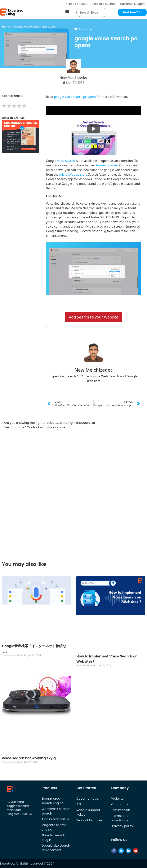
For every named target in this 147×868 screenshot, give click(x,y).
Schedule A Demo (104, 4)
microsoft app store (73, 174)
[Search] (103, 12)
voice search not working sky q (29, 758)
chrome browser (106, 165)
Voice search (86, 29)
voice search (65, 161)
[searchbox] (89, 12)
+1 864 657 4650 (76, 4)
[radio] (4, 107)
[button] (67, 12)
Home (6, 26)
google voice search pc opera (75, 97)
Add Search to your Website (94, 317)
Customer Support (132, 4)
